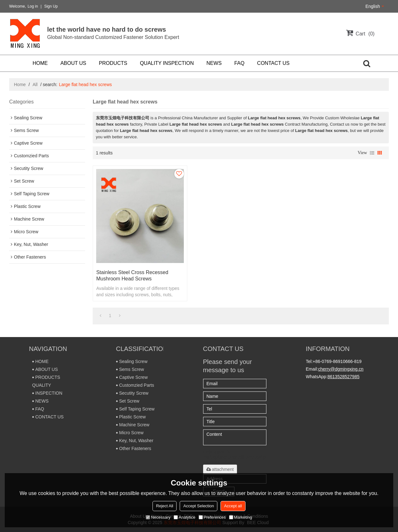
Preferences (212, 517)
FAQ (239, 63)
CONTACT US (274, 63)
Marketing (241, 517)
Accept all (233, 506)
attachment (220, 469)
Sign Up (51, 6)
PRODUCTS (113, 63)
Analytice (185, 517)
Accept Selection (199, 506)
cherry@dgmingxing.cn (341, 369)
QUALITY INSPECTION (167, 63)
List (372, 153)
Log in (33, 6)
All (35, 84)
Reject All (165, 506)
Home (20, 84)
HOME (40, 63)
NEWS (214, 63)
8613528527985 (343, 377)
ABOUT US (73, 63)
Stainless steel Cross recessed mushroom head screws (132, 275)
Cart (365, 34)
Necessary (158, 517)
